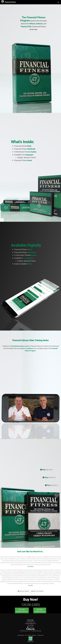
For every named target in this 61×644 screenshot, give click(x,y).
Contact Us (31, 627)
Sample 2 (49, 477)
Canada (29, 635)
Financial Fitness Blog (31, 631)
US (26, 635)
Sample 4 (54, 493)
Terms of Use (21, 635)
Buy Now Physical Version (22, 610)
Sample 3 (52, 485)
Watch (34, 29)
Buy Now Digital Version (40, 610)
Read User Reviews (23, 591)
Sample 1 (47, 470)
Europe (34, 635)
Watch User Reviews (37, 591)
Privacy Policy (40, 635)
